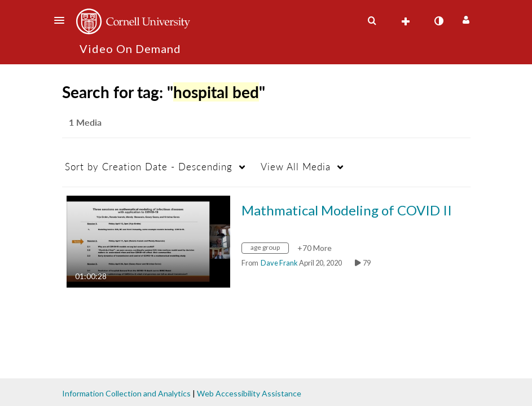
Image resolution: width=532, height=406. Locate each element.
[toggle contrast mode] (439, 21)
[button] (63, 20)
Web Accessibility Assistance (249, 393)
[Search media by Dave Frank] (279, 263)
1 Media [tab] (85, 122)
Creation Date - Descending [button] (149, 167)
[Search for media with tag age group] (269, 249)
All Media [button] (296, 167)
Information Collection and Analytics (126, 393)
